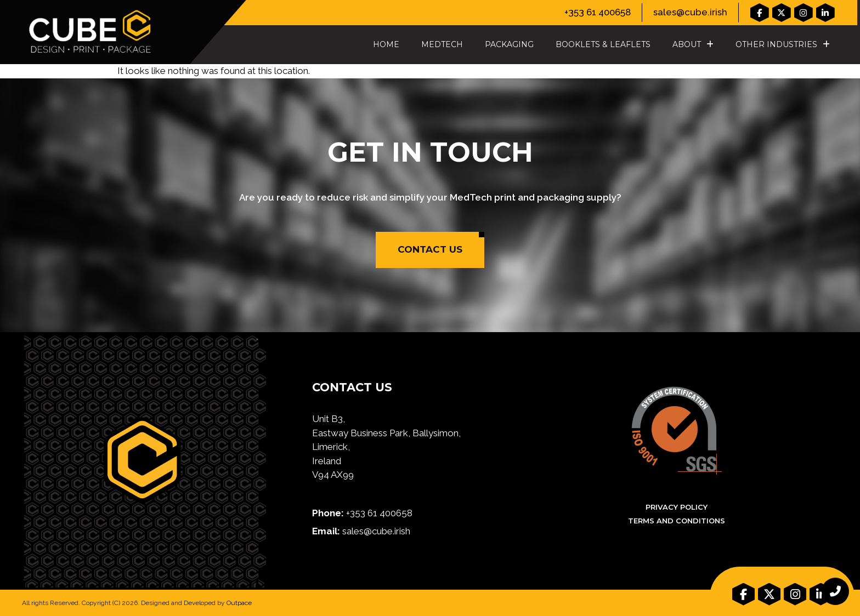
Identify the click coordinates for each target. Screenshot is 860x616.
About (693, 44)
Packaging (509, 44)
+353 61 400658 (598, 12)
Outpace (239, 603)
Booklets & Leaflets (603, 44)
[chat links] (835, 591)
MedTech (442, 44)
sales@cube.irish (690, 12)
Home (386, 44)
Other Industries (783, 44)
